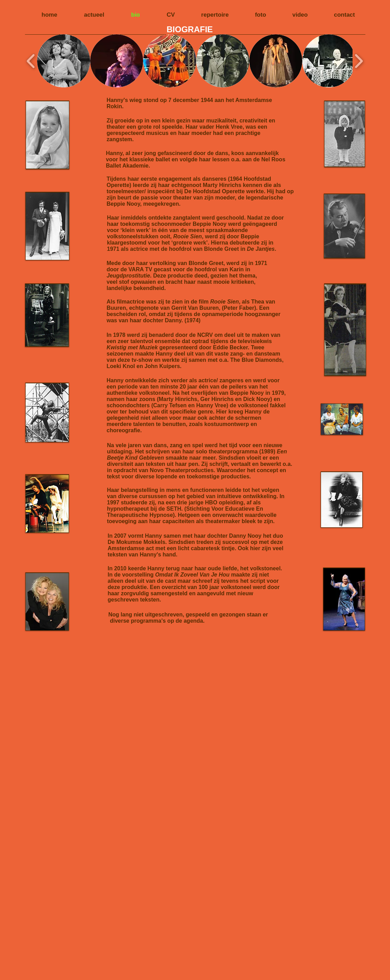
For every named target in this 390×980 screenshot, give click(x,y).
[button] (64, 61)
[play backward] (31, 61)
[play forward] (359, 61)
